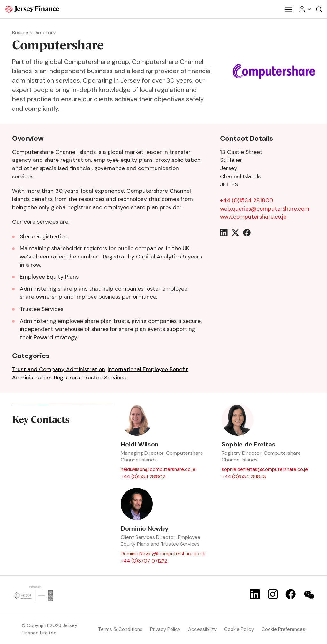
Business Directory (34, 32)
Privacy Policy (165, 629)
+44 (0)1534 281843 (244, 476)
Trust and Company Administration (59, 369)
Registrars (67, 378)
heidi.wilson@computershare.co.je (158, 469)
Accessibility (202, 629)
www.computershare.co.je (253, 217)
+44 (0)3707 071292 (144, 561)
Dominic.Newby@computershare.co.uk (163, 554)
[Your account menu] (305, 9)
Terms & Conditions (120, 629)
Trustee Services (104, 378)
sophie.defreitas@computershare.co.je (265, 469)
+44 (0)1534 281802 (143, 476)
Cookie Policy (239, 629)
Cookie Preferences (283, 629)
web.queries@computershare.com (265, 209)
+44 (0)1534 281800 (247, 200)
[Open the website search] (319, 9)
